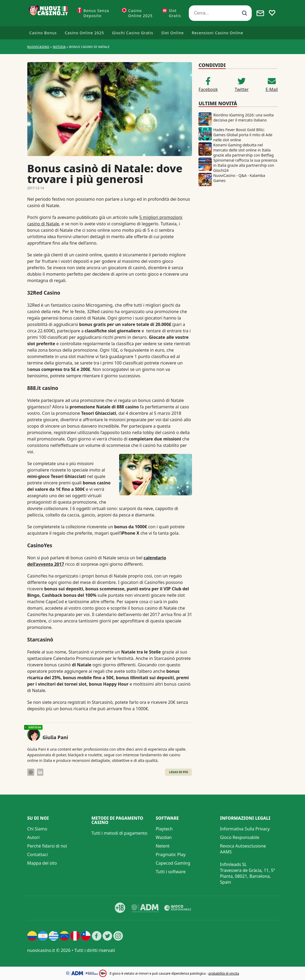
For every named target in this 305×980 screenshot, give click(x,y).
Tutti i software (171, 872)
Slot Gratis (175, 13)
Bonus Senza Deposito (96, 13)
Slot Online (172, 33)
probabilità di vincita (224, 973)
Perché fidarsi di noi (47, 846)
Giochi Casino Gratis (133, 33)
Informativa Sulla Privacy (245, 829)
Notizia (59, 47)
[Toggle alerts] (260, 13)
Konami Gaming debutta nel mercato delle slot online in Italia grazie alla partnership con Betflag (243, 150)
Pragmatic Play (171, 854)
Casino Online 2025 (140, 13)
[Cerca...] (220, 13)
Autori (33, 837)
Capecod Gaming (173, 863)
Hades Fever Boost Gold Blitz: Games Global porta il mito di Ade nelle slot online (243, 135)
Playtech (164, 829)
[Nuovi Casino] (49, 13)
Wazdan (164, 837)
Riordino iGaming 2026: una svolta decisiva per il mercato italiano (243, 117)
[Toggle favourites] (272, 13)
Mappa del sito (42, 863)
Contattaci (38, 854)
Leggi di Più (178, 772)
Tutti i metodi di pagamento (120, 833)
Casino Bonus (43, 33)
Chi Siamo (37, 829)
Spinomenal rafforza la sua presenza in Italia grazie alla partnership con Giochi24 (245, 165)
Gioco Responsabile (240, 837)
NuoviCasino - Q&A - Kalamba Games (239, 178)
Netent (163, 846)
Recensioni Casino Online (217, 33)
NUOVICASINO (38, 47)
